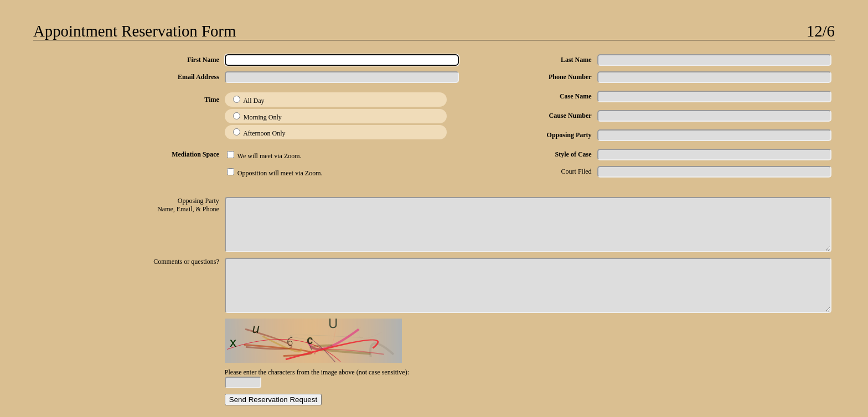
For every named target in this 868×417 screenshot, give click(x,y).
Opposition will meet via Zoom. (275, 173)
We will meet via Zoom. (264, 156)
